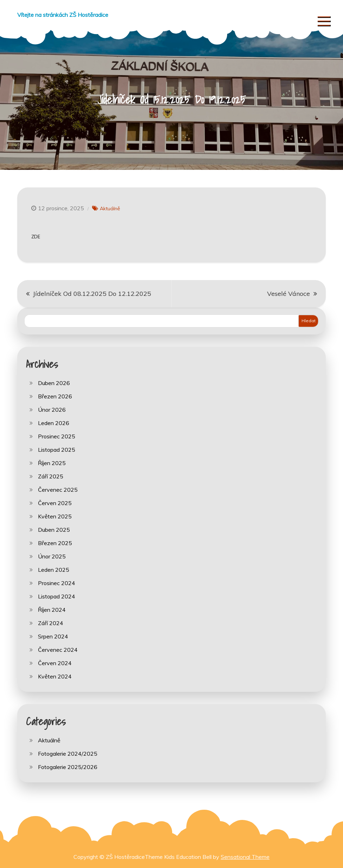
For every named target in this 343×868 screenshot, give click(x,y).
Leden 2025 (54, 570)
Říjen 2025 (52, 463)
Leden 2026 (54, 423)
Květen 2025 (55, 516)
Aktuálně (110, 208)
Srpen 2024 (53, 636)
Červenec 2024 (58, 650)
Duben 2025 (54, 530)
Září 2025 (51, 476)
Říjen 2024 (52, 610)
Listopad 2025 (57, 450)
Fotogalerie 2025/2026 (68, 767)
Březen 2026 (55, 396)
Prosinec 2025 (57, 436)
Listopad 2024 (57, 596)
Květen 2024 (55, 676)
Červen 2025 (55, 503)
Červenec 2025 (58, 490)
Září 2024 (51, 623)
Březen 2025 (55, 543)
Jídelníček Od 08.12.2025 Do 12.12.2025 (92, 294)
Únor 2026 (52, 410)
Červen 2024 (55, 663)
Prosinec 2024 (57, 583)
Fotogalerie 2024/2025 (68, 754)
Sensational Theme (245, 857)
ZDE (36, 237)
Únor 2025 (52, 556)
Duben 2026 (54, 383)
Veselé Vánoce (289, 294)
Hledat (309, 321)
